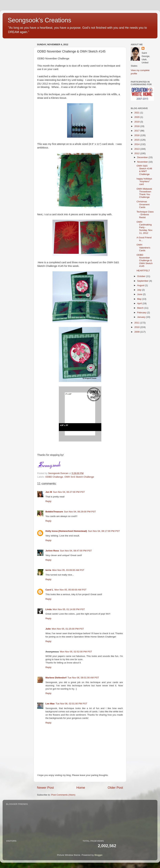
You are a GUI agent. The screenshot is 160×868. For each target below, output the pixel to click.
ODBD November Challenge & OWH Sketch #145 (145, 260)
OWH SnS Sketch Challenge (79, 477)
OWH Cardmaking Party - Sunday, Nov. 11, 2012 (145, 227)
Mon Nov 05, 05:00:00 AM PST (71, 590)
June (140, 294)
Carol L (49, 590)
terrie (48, 570)
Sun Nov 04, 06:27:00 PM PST (69, 492)
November (143, 162)
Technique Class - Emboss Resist (145, 214)
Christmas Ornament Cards (143, 204)
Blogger (98, 855)
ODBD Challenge (54, 477)
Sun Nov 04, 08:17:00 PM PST (104, 531)
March (141, 308)
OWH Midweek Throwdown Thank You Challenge (144, 193)
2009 (137, 332)
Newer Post (45, 788)
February (142, 313)
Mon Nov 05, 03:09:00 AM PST (68, 570)
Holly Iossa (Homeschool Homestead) (66, 531)
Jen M (49, 492)
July (140, 290)
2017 (137, 131)
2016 (137, 135)
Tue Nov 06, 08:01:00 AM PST (83, 678)
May (140, 299)
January (142, 317)
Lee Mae (50, 704)
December (143, 157)
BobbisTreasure (54, 512)
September (143, 281)
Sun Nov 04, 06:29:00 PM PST (80, 512)
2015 (137, 140)
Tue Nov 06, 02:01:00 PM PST (71, 704)
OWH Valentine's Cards (143, 247)
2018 (137, 126)
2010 (137, 327)
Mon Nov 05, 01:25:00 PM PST (68, 629)
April (140, 303)
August (141, 285)
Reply (48, 501)
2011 (137, 323)
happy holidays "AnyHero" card (144, 181)
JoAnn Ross (52, 551)
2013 (137, 149)
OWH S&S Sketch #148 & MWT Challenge (144, 170)
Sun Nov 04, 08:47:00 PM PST (76, 551)
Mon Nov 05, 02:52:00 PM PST (76, 652)
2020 (137, 117)
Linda (49, 609)
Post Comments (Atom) (63, 795)
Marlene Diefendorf (56, 678)
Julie (48, 629)
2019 (137, 122)
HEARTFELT (143, 271)
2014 (137, 144)
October (142, 276)
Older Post (115, 788)
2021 (137, 113)
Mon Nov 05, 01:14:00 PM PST (69, 609)
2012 (137, 153)
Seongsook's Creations (39, 20)
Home (81, 788)
